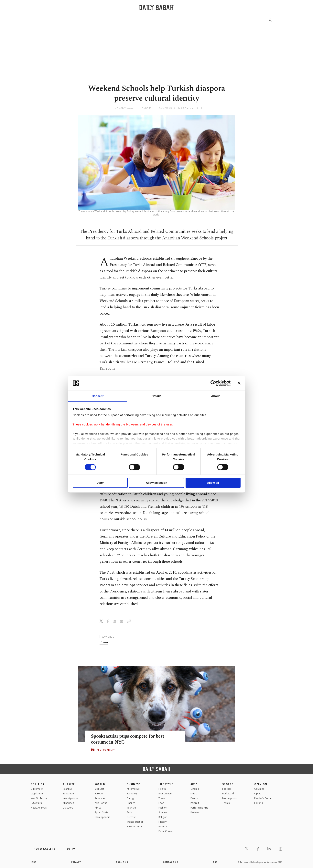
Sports (228, 784)
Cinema (195, 789)
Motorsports (229, 798)
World (100, 784)
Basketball (228, 794)
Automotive (133, 789)
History (162, 822)
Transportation (135, 822)
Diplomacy (37, 789)
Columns (259, 789)
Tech (129, 812)
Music (194, 794)
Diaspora (68, 808)
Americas (100, 798)
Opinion (261, 784)
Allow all (213, 483)
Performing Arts (199, 808)
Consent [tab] (98, 396)
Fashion (163, 808)
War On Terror (39, 798)
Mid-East (99, 789)
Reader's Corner (263, 798)
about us (122, 862)
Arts (194, 784)
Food (161, 803)
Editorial (259, 803)
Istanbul (67, 789)
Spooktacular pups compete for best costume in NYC (129, 739)
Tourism (131, 808)
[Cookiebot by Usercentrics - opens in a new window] (213, 383)
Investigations (70, 798)
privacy (76, 862)
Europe (99, 794)
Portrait (195, 803)
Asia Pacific (101, 803)
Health (162, 789)
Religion (163, 817)
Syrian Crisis (101, 812)
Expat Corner (166, 831)
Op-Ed (258, 794)
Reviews (195, 812)
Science (163, 812)
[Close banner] (239, 383)
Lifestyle (166, 784)
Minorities (68, 803)
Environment (165, 794)
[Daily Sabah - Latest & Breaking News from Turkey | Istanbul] (156, 8)
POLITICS (38, 784)
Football (227, 789)
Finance (131, 803)
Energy (130, 798)
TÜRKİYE (69, 784)
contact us (171, 862)
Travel (162, 798)
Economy (132, 794)
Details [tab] (156, 396)
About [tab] (215, 396)
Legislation (37, 794)
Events (194, 798)
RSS (215, 862)
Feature (163, 826)
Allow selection (156, 483)
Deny (100, 483)
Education (68, 794)
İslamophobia (102, 817)
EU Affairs (36, 803)
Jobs (34, 862)
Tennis (226, 803)
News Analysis (39, 808)
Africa (98, 808)
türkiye (104, 642)
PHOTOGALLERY (106, 750)
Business (134, 784)
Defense (131, 817)
